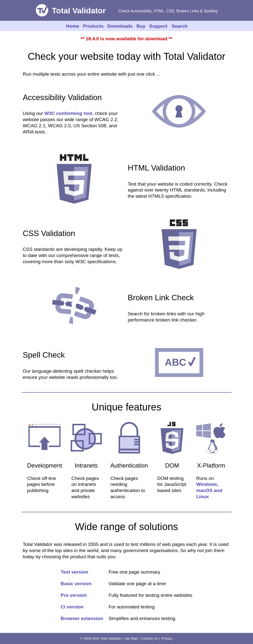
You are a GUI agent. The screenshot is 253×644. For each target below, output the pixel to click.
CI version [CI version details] (72, 607)
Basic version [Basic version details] (76, 584)
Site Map (131, 638)
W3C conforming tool (68, 113)
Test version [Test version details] (75, 572)
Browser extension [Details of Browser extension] (82, 618)
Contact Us (149, 638)
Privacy (167, 638)
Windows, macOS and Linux (209, 490)
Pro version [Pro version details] (74, 595)
